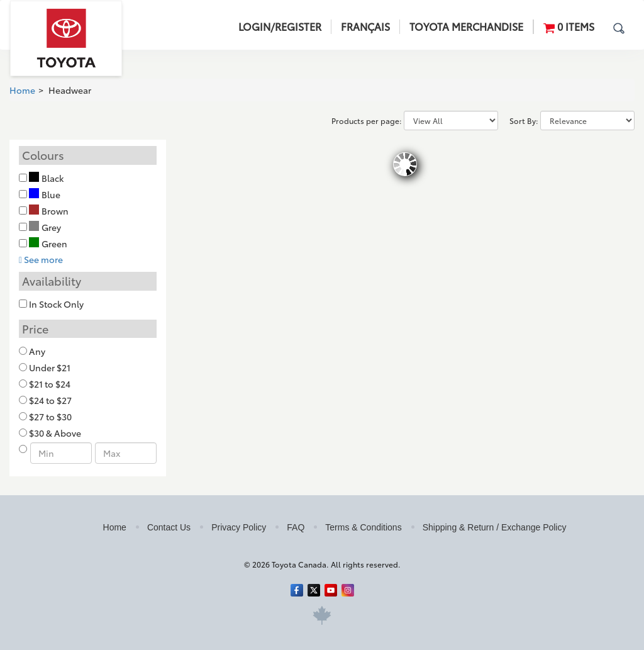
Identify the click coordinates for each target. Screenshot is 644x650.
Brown (49, 211)
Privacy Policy (239, 527)
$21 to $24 (50, 384)
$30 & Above (55, 433)
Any (37, 351)
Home (22, 90)
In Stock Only (56, 304)
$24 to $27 (50, 400)
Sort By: (524, 120)
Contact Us (169, 527)
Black (46, 178)
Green (48, 244)
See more (41, 259)
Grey (45, 227)
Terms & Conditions (363, 527)
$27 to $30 (50, 417)
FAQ (296, 527)
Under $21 (50, 367)
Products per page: (367, 120)
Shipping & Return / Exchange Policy (495, 527)
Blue (45, 194)
